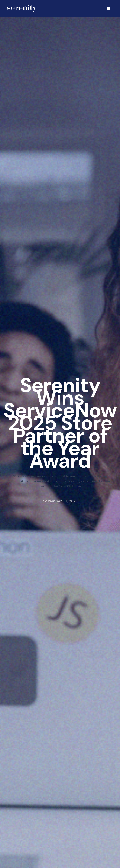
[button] (108, 9)
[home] (21, 9)
